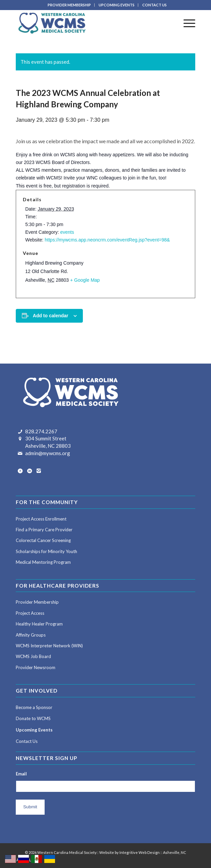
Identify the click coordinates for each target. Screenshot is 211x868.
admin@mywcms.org (48, 453)
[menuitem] (69, 5)
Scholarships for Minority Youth (46, 551)
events (67, 232)
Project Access (30, 613)
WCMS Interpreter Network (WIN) (49, 646)
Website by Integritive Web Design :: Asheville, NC (143, 852)
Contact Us (27, 741)
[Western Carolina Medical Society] (88, 23)
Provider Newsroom (36, 667)
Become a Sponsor (34, 707)
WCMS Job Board (33, 656)
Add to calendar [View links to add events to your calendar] (51, 316)
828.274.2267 (41, 431)
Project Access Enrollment (41, 519)
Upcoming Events (34, 730)
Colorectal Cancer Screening (43, 540)
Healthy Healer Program (39, 624)
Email (21, 774)
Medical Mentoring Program (43, 562)
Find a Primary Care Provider (44, 530)
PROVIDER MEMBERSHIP (69, 5)
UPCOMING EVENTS (117, 5)
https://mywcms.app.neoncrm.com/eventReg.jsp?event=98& (107, 240)
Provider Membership (37, 602)
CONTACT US (154, 5)
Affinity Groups (31, 635)
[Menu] (186, 23)
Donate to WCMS (33, 718)
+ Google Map (85, 280)
